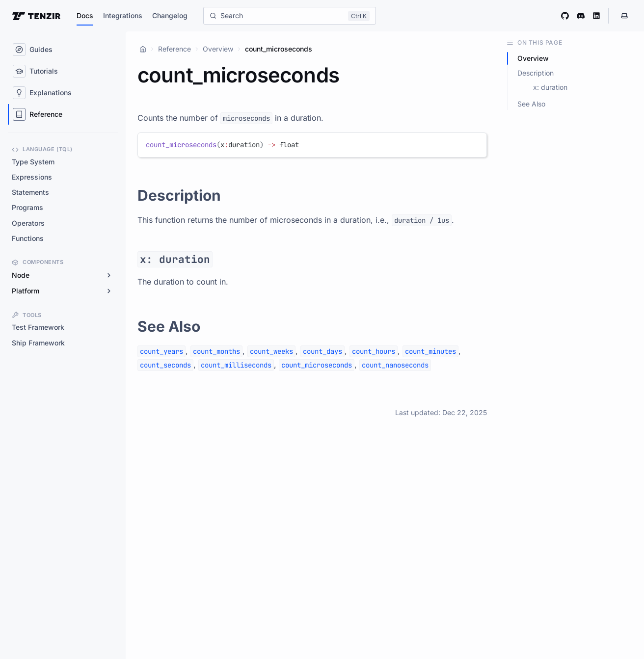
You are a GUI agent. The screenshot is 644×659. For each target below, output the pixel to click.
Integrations (123, 15)
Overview (218, 49)
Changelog (170, 15)
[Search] (290, 16)
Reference (174, 49)
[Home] (143, 49)
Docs (85, 15)
